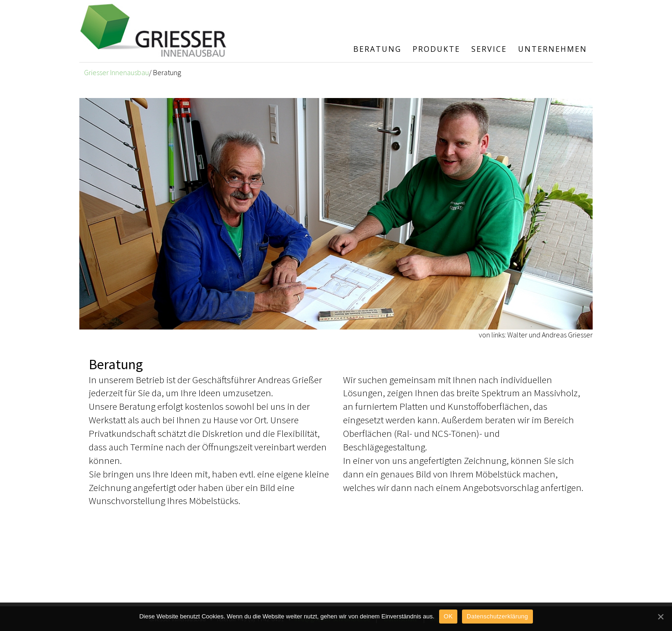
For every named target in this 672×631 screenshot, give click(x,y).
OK (448, 616)
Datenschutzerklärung (497, 616)
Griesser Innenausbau (116, 72)
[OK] (660, 617)
